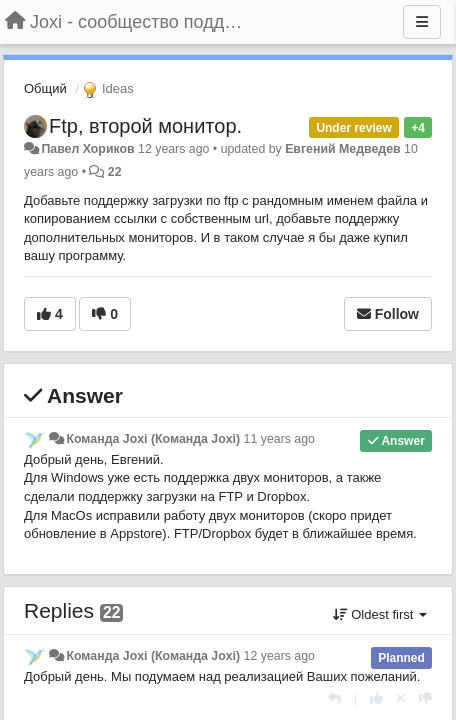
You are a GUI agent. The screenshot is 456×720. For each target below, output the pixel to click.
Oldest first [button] (380, 614)
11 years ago (279, 439)
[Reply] (334, 698)
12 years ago (279, 656)
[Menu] (422, 22)
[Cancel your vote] (401, 698)
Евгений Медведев (342, 149)
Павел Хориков (87, 149)
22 (115, 172)
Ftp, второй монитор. (145, 126)
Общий (45, 88)
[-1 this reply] (425, 698)
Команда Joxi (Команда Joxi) (153, 439)
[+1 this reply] (376, 698)
